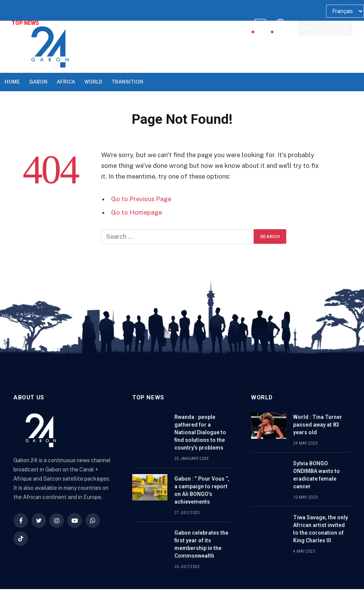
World (93, 82)
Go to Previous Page (141, 199)
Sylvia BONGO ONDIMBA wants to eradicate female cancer (316, 475)
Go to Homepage (137, 212)
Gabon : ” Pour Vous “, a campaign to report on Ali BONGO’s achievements (202, 490)
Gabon (38, 82)
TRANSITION (127, 82)
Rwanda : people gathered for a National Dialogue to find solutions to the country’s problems (200, 432)
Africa (66, 82)
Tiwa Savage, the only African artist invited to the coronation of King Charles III (321, 529)
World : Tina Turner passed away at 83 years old (318, 425)
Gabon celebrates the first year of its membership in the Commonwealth (201, 544)
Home (12, 82)
